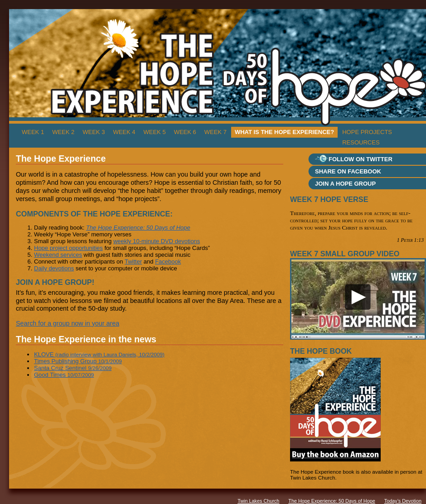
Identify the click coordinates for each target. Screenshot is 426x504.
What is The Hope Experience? (284, 132)
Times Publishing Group (78, 361)
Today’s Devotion (403, 501)
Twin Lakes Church (258, 501)
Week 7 (215, 132)
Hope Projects (367, 132)
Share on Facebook (348, 171)
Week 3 (94, 132)
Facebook (168, 262)
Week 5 (155, 132)
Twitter (133, 262)
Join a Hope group (345, 184)
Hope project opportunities (68, 248)
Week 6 (185, 132)
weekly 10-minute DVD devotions (157, 241)
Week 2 (63, 132)
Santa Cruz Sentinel (73, 368)
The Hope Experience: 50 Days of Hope (332, 501)
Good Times (64, 375)
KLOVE (99, 354)
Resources (361, 142)
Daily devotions (54, 268)
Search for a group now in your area (68, 323)
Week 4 (124, 132)
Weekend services (58, 255)
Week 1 (33, 132)
